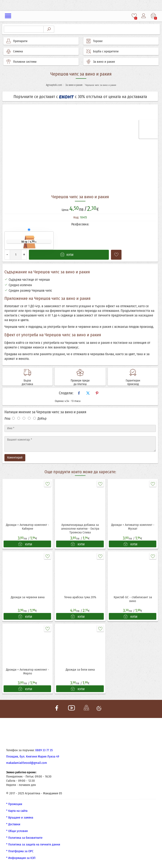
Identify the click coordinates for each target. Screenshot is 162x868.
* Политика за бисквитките (24, 838)
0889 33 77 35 (44, 750)
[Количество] (16, 255)
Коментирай (15, 458)
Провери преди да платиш (80, 382)
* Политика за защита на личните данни (33, 844)
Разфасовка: (80, 224)
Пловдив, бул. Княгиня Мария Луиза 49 (33, 756)
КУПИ (25, 544)
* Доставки (13, 824)
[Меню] (8, 16)
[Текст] (80, 444)
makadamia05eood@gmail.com (27, 763)
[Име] (80, 428)
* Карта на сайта (17, 811)
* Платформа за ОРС (20, 851)
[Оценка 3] (24, 418)
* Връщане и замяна (20, 817)
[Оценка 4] (29, 418)
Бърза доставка (27, 382)
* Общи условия (17, 831)
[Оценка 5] (34, 418)
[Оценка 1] (13, 418)
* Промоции (14, 804)
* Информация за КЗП (21, 858)
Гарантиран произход (133, 382)
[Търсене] (24, 29)
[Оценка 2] (19, 418)
